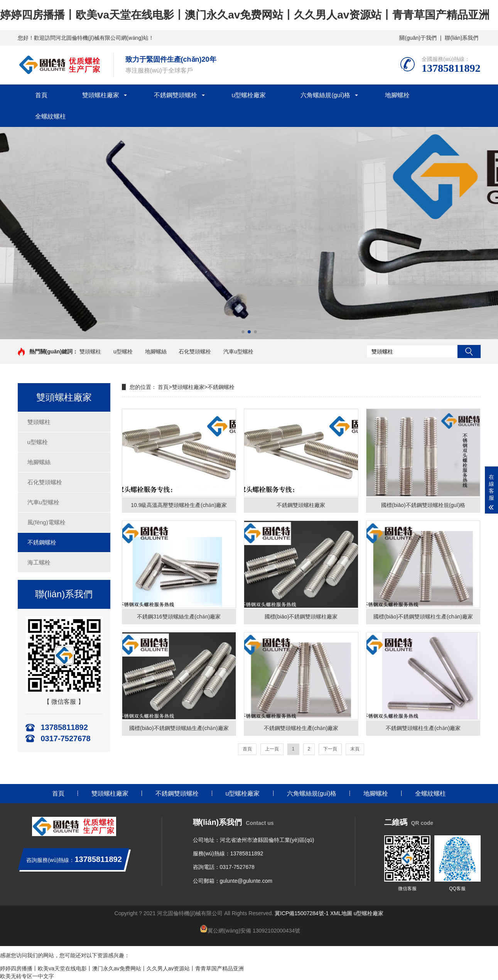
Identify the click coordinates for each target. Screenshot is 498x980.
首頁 (41, 95)
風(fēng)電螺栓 (46, 522)
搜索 (469, 351)
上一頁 (272, 749)
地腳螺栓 (397, 95)
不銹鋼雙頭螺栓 (176, 95)
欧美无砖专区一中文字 (27, 976)
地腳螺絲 (156, 351)
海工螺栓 (39, 562)
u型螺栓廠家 (249, 95)
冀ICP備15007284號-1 (302, 913)
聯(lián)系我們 (462, 38)
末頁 (355, 749)
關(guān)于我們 (418, 38)
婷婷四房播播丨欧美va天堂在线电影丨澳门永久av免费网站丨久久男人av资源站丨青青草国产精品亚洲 (245, 15)
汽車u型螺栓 (238, 351)
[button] (243, 332)
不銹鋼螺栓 (42, 542)
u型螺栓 (123, 351)
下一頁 (330, 749)
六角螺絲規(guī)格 (325, 95)
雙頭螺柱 (90, 351)
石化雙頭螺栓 (195, 351)
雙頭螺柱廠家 (101, 95)
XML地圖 (341, 913)
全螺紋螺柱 (51, 116)
